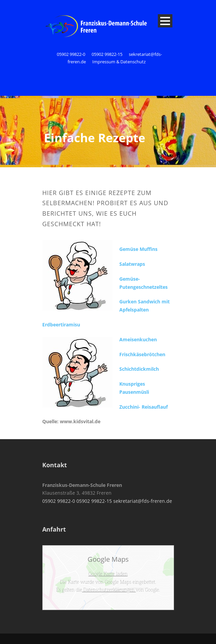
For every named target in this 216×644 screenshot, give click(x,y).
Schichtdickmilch (139, 369)
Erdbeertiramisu (61, 325)
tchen (159, 354)
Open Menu (165, 21)
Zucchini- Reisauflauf (143, 407)
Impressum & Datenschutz (119, 62)
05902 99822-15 (107, 54)
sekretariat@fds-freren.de (143, 501)
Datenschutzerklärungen (109, 590)
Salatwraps (132, 264)
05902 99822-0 (71, 54)
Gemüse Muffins (138, 249)
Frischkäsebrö (136, 354)
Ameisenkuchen (138, 339)
